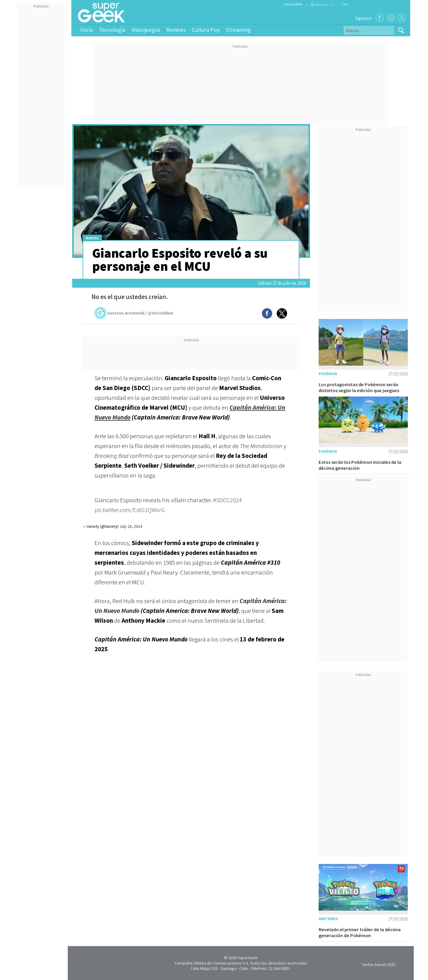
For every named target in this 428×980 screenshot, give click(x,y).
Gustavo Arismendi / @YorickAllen (134, 313)
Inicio (87, 30)
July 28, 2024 (131, 526)
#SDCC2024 (228, 500)
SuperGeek (248, 958)
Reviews (176, 30)
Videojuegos (146, 30)
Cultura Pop (206, 30)
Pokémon (328, 374)
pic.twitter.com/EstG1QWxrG (130, 510)
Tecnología (112, 30)
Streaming (238, 30)
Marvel (92, 238)
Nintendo (328, 919)
